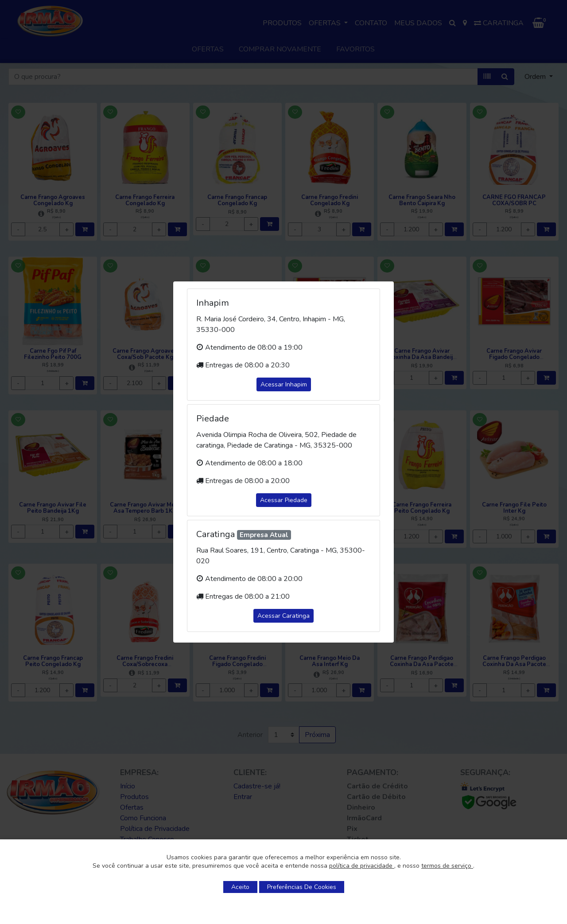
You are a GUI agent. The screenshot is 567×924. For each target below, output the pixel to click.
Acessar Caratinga (283, 616)
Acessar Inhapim (284, 384)
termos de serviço (447, 866)
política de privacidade (362, 866)
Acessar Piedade (284, 500)
